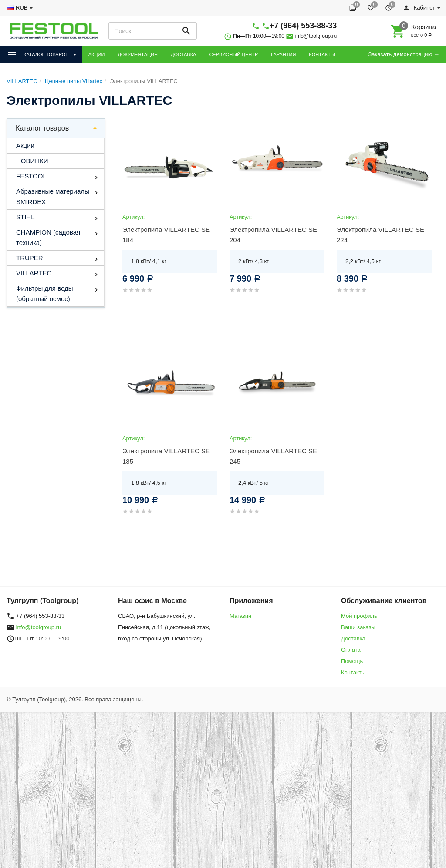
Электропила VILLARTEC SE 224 (380, 235)
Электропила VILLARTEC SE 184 (166, 235)
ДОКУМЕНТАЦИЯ (138, 54)
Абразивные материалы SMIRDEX (53, 196)
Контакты (353, 672)
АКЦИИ (97, 54)
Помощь (352, 661)
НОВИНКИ (32, 161)
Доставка (353, 638)
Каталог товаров (42, 128)
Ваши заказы (358, 627)
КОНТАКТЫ (322, 54)
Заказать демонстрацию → (404, 54)
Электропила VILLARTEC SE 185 (166, 456)
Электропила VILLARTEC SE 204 (273, 235)
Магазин (240, 616)
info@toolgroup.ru (316, 36)
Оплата (351, 650)
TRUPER (30, 258)
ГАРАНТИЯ (283, 54)
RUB (22, 8)
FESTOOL (31, 176)
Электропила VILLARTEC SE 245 (273, 456)
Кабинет (419, 8)
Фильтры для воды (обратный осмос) (44, 293)
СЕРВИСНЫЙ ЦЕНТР (233, 54)
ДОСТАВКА (183, 54)
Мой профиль (359, 616)
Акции (25, 146)
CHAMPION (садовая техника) (48, 237)
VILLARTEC (34, 273)
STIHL (25, 217)
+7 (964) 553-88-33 (303, 26)
